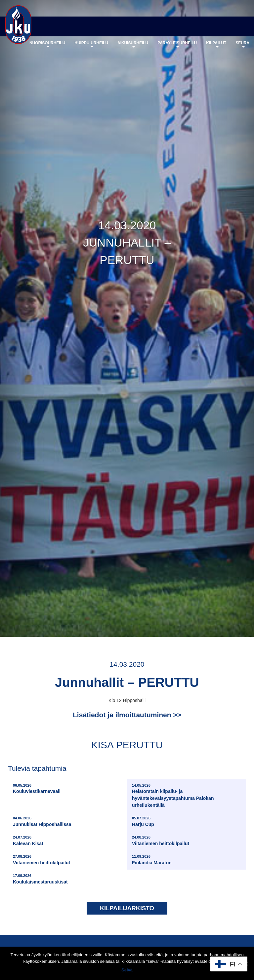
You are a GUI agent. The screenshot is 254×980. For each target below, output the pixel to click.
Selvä (127, 970)
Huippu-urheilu (91, 44)
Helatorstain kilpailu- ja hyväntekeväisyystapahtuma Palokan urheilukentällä (187, 795)
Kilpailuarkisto (127, 908)
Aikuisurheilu (133, 44)
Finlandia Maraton (152, 860)
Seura (242, 44)
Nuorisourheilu (47, 44)
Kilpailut (216, 44)
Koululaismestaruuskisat (40, 879)
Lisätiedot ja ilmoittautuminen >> (127, 715)
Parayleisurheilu (177, 44)
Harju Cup (143, 821)
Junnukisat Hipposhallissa (42, 821)
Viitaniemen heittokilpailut (161, 840)
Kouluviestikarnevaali (37, 788)
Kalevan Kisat (28, 840)
